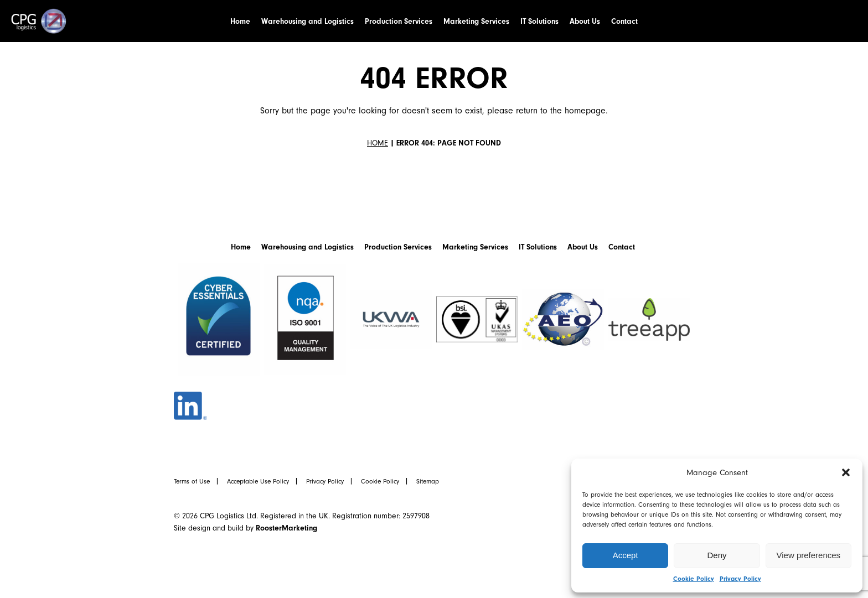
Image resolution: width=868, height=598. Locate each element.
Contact (624, 21)
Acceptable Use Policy (258, 481)
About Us (585, 21)
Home (240, 21)
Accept (626, 555)
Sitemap (428, 481)
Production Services (399, 21)
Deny (717, 555)
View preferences (809, 555)
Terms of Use (192, 481)
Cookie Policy (694, 579)
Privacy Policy (740, 579)
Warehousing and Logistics (308, 21)
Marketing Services (476, 21)
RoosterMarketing (286, 528)
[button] (846, 472)
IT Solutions (539, 21)
